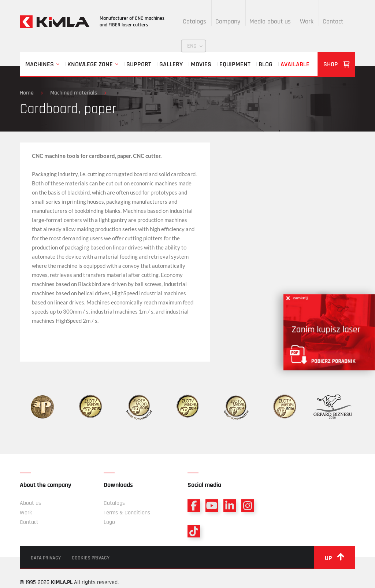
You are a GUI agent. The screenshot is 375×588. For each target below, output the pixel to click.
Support (139, 64)
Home (27, 93)
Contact (333, 21)
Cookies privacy (91, 558)
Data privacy (46, 558)
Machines (40, 64)
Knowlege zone (90, 64)
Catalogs (194, 21)
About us (30, 503)
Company (228, 21)
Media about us (270, 21)
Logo (109, 522)
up (335, 558)
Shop (337, 64)
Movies (201, 64)
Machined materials (74, 93)
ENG (192, 46)
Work (307, 21)
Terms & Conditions (127, 513)
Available (295, 64)
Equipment (235, 64)
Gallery (171, 64)
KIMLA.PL (62, 582)
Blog (266, 64)
